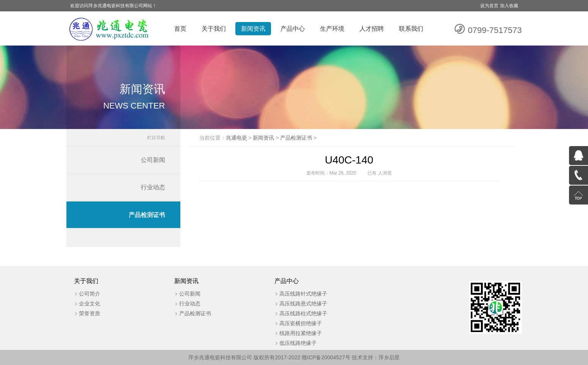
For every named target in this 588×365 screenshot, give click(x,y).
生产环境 (332, 29)
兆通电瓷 (236, 138)
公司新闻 (153, 160)
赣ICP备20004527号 (326, 357)
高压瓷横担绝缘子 (301, 323)
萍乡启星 (389, 357)
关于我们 (214, 29)
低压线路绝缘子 (298, 343)
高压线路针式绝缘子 (303, 294)
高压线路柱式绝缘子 (303, 313)
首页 (180, 29)
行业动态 (153, 187)
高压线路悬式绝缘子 (303, 304)
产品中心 (293, 29)
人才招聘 (372, 29)
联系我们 (411, 29)
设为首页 (489, 6)
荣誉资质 (90, 313)
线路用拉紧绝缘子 (301, 333)
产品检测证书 (147, 215)
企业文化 (90, 304)
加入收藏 (509, 6)
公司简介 (90, 294)
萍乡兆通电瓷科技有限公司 (220, 357)
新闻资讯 (253, 29)
